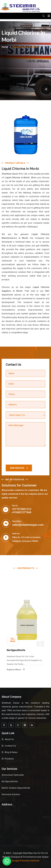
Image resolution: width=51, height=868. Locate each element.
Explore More (15, 669)
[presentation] (26, 456)
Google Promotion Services (26, 861)
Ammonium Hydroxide (19, 650)
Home (5, 47)
